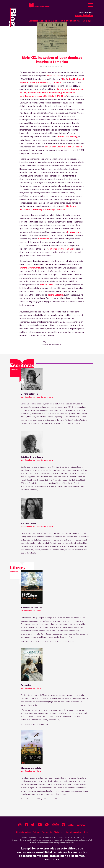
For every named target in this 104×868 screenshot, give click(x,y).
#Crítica (53, 345)
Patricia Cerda (25, 724)
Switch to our (84, 14)
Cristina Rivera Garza (28, 642)
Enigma (66, 837)
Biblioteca (58, 21)
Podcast (36, 832)
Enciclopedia (46, 21)
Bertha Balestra (26, 799)
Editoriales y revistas (75, 21)
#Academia (46, 345)
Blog (88, 21)
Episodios (33, 21)
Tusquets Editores (67, 642)
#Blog (44, 342)
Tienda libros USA (23, 832)
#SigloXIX (58, 345)
